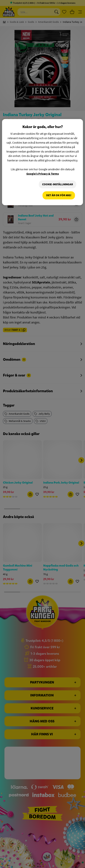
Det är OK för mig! (59, 195)
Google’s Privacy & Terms (43, 173)
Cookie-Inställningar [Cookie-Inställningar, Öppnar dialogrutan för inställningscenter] (58, 184)
